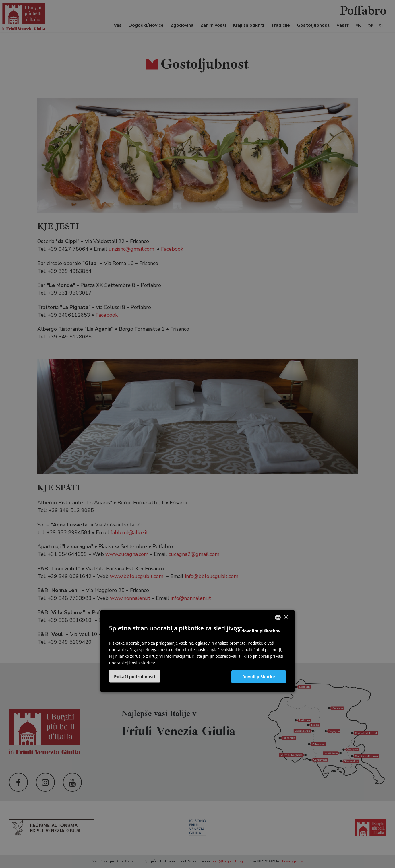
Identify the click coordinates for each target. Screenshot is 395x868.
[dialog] (197, 434)
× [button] (286, 617)
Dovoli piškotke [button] (259, 677)
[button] (135, 676)
